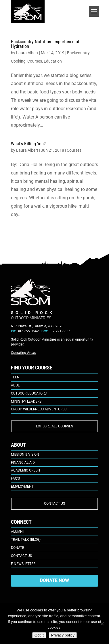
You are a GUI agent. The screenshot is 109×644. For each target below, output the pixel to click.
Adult (16, 385)
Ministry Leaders (26, 401)
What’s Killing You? (28, 144)
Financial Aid (23, 463)
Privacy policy (63, 635)
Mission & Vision (25, 455)
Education (53, 61)
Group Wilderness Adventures (39, 409)
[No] (102, 624)
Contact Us (21, 556)
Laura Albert (27, 53)
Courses (35, 61)
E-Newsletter (23, 564)
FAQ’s (15, 478)
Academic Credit (26, 470)
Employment (22, 487)
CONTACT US (54, 504)
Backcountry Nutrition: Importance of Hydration (45, 44)
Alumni (17, 532)
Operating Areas (23, 353)
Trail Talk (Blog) (26, 540)
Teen (15, 377)
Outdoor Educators (29, 393)
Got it (39, 635)
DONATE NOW (54, 580)
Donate (18, 548)
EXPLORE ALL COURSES (54, 426)
